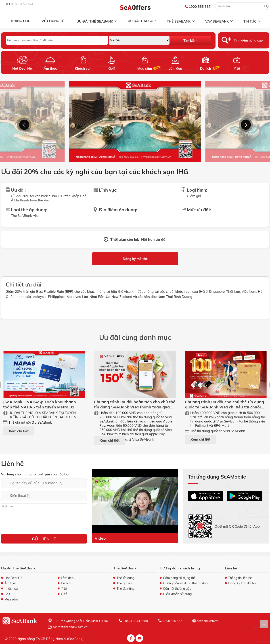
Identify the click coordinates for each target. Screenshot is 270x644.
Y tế (237, 68)
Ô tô (64, 594)
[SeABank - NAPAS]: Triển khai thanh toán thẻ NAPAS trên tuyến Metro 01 (40, 404)
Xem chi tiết (19, 431)
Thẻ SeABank (181, 21)
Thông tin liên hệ (240, 578)
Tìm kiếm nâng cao (248, 40)
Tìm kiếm (190, 41)
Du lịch (205, 68)
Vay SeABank (220, 21)
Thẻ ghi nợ (124, 583)
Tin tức (252, 21)
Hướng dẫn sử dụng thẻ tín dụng (186, 583)
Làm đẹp (175, 68)
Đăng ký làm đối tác (242, 583)
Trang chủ (20, 21)
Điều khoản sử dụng (177, 594)
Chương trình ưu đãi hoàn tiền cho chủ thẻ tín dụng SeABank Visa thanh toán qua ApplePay (135, 407)
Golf (112, 68)
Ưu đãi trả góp (142, 21)
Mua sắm (145, 68)
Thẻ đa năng (126, 589)
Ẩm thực (50, 68)
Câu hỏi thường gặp (177, 589)
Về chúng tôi (53, 21)
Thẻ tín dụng (126, 578)
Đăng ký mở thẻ (135, 259)
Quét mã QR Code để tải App (237, 526)
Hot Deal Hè (22, 68)
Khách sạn (83, 68)
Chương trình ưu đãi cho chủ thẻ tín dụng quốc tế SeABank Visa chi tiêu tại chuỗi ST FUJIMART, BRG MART (224, 407)
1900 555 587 (198, 7)
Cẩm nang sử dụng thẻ (179, 578)
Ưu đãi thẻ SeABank (22, 4)
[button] (24, 125)
